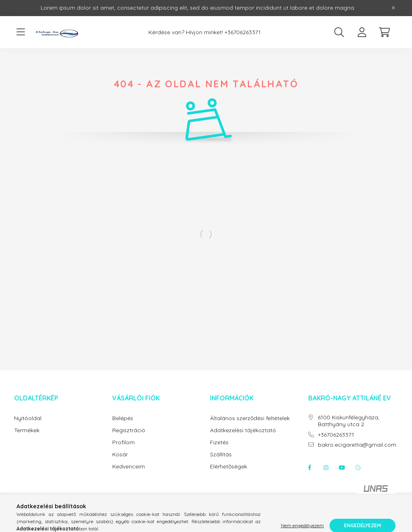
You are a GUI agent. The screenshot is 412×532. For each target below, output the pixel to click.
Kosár (120, 455)
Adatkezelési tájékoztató (243, 430)
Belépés (123, 418)
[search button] (339, 32)
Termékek (27, 430)
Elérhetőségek (229, 467)
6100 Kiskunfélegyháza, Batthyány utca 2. (349, 421)
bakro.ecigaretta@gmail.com (357, 445)
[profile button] (362, 32)
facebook (310, 468)
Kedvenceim (129, 467)
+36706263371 (243, 32)
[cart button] (384, 32)
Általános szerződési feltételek (250, 418)
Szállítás (221, 455)
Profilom (124, 442)
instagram (326, 468)
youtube (342, 468)
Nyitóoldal (28, 418)
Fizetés (219, 442)
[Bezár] (393, 8)
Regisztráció (129, 430)
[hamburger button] (21, 32)
